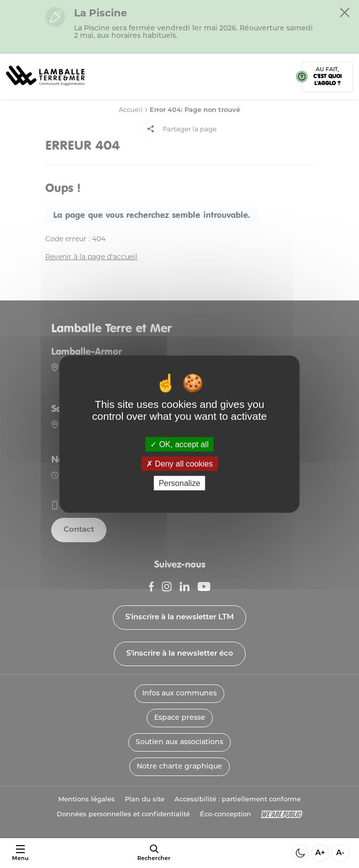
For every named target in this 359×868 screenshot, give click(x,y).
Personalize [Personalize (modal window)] (179, 483)
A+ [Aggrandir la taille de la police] (320, 853)
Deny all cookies (179, 463)
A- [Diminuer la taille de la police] (340, 853)
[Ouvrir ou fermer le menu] (20, 853)
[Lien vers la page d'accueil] (45, 89)
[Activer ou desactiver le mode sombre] (300, 853)
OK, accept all (179, 444)
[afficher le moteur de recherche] (154, 853)
